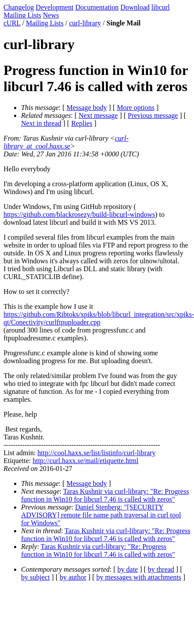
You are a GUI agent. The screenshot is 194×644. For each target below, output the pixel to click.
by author (73, 577)
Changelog (19, 7)
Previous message (153, 115)
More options (136, 108)
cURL (12, 23)
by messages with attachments (139, 577)
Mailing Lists (22, 15)
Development (54, 7)
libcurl (161, 7)
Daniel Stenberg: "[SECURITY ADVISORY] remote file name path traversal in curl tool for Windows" (101, 515)
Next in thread (41, 123)
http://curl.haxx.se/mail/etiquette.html (85, 461)
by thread (161, 569)
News (51, 15)
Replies (82, 123)
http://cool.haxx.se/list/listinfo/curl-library (96, 453)
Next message (98, 115)
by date (128, 569)
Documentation (97, 7)
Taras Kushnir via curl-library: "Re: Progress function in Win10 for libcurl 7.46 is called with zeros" (105, 495)
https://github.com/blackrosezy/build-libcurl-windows (79, 214)
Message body (87, 108)
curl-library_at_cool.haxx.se (66, 142)
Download (135, 7)
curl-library (85, 23)
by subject (35, 577)
